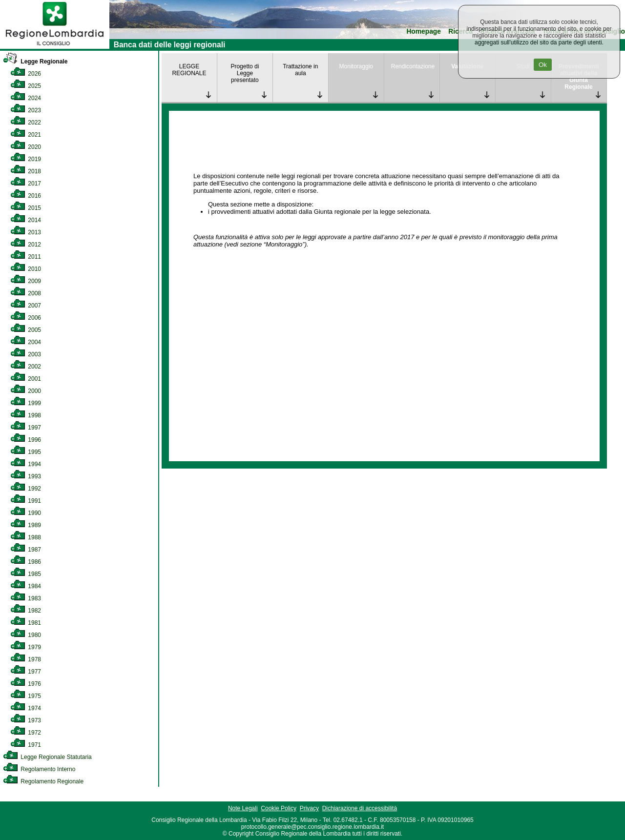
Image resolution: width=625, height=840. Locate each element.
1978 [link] (26, 659)
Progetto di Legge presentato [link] (245, 73)
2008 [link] (26, 293)
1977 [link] (26, 672)
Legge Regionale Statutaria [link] (47, 757)
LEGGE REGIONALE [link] (189, 70)
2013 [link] (26, 232)
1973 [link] (26, 720)
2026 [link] (26, 74)
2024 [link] (26, 98)
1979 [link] (26, 647)
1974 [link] (26, 708)
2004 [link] (26, 342)
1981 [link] (26, 623)
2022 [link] (26, 123)
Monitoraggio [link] (356, 66)
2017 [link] (26, 184)
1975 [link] (26, 696)
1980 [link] (26, 635)
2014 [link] (26, 220)
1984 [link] (26, 586)
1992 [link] (26, 489)
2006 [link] (26, 318)
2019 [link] (26, 159)
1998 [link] (26, 415)
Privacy (309, 808)
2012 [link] (26, 245)
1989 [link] (26, 525)
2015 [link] (26, 208)
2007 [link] (26, 306)
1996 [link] (26, 440)
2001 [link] (26, 379)
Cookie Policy (279, 808)
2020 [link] (26, 147)
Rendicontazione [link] (413, 66)
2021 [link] (26, 135)
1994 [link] (26, 464)
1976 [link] (26, 684)
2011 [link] (26, 257)
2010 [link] (26, 269)
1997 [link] (26, 428)
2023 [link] (26, 110)
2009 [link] (26, 281)
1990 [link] (26, 513)
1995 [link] (26, 452)
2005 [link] (26, 330)
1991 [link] (26, 501)
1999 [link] (26, 403)
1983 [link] (26, 598)
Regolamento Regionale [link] (43, 781)
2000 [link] (26, 391)
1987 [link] (26, 550)
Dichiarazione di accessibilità (360, 808)
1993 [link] (26, 476)
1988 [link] (26, 537)
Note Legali (243, 808)
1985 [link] (26, 574)
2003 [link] (26, 354)
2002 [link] (26, 367)
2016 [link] (26, 196)
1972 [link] (26, 733)
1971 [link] (26, 745)
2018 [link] (26, 171)
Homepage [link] (424, 31)
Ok (543, 65)
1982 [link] (26, 611)
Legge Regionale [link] (35, 61)
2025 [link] (26, 86)
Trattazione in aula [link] (300, 70)
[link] (55, 47)
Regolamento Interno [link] (39, 769)
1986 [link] (26, 562)
